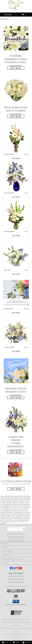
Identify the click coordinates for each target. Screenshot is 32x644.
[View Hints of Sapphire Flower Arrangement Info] (16, 177)
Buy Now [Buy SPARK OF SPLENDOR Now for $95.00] (16, 351)
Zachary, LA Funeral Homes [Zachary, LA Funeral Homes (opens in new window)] (11, 620)
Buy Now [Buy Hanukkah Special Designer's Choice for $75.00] (16, 398)
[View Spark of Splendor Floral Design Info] (16, 331)
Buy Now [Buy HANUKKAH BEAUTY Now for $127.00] (16, 313)
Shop (8, 14)
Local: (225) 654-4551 (16, 582)
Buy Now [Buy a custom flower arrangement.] (16, 489)
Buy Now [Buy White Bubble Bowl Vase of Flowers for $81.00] (16, 117)
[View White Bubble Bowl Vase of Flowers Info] (16, 90)
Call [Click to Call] (5, 642)
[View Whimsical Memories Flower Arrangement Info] (16, 215)
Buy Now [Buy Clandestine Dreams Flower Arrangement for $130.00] (16, 452)
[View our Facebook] (11, 569)
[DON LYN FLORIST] (16, 10)
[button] (16, 601)
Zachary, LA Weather (8, 628)
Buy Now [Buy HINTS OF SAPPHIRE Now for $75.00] (16, 197)
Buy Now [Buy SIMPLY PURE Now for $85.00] (16, 274)
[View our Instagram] (18, 569)
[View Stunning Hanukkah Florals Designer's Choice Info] (16, 38)
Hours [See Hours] (27, 642)
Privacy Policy (8, 634)
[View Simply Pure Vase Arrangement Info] (16, 254)
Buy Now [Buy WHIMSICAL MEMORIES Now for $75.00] (16, 236)
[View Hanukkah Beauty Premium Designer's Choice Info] (16, 293)
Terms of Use (16, 637)
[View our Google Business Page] (15, 569)
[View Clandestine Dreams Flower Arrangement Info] (16, 419)
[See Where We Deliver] (16, 539)
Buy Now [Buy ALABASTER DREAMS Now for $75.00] (16, 158)
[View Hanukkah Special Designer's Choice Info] (16, 371)
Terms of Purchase (21, 634)
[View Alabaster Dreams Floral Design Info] (16, 138)
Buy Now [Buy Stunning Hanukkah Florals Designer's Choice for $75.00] (16, 68)
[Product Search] (16, 529)
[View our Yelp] (21, 569)
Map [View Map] (16, 642)
